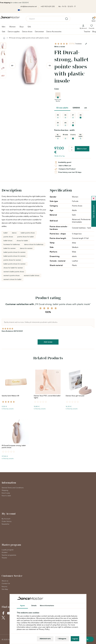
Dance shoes (27, 31)
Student (5, 552)
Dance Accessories (54, 31)
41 (73, 123)
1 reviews (75, 44)
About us (5, 581)
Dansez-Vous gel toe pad (75, 396)
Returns (4, 586)
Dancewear (39, 31)
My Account (6, 519)
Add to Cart (82, 149)
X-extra (73, 135)
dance (14, 233)
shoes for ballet (22, 240)
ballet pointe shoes (28, 233)
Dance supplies (14, 31)
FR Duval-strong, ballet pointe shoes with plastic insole (29, 38)
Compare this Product (65, 169)
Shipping (5, 490)
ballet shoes (8, 240)
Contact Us (6, 583)
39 (58, 123)
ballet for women (10, 248)
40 (65, 123)
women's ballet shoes (32, 275)
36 (65, 115)
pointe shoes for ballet (26, 237)
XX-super (81, 135)
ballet (6, 233)
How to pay (6, 493)
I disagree (62, 639)
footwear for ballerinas (12, 244)
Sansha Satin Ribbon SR (10, 396)
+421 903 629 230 (48, 6)
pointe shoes (8, 237)
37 (73, 115)
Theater (4, 558)
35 (58, 115)
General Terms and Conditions (13, 488)
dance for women (26, 248)
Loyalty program (8, 550)
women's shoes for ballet (12, 279)
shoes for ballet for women (13, 268)
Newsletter (6, 524)
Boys (22, 27)
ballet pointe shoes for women (15, 252)
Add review (48, 342)
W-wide (65, 135)
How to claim (6, 496)
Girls (29, 27)
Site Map (5, 589)
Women (12, 27)
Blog (94, 31)
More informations (47, 605)
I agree (75, 639)
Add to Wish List (63, 166)
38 (81, 115)
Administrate (45, 639)
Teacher (87, 31)
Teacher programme (9, 555)
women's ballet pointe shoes (14, 272)
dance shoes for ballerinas (34, 244)
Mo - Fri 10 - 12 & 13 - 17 (67, 6)
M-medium (58, 135)
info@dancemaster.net (29, 6)
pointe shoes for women (12, 260)
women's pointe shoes (12, 275)
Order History (7, 521)
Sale (4, 31)
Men (4, 27)
